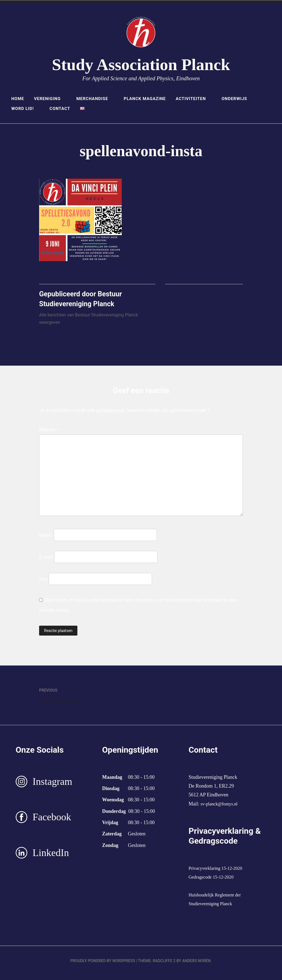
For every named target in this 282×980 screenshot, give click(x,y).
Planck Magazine (145, 99)
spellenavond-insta (90, 698)
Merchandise (95, 99)
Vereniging (50, 99)
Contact (60, 109)
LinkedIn (51, 857)
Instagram (52, 786)
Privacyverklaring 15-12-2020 (219, 872)
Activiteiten (194, 99)
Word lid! (25, 109)
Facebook (52, 821)
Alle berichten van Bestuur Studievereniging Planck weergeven (89, 323)
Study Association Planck (141, 65)
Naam (46, 539)
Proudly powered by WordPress (103, 965)
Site (43, 583)
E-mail (46, 561)
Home (18, 99)
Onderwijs (237, 99)
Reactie (49, 434)
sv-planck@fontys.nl (221, 808)
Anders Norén (196, 965)
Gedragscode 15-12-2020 (214, 881)
